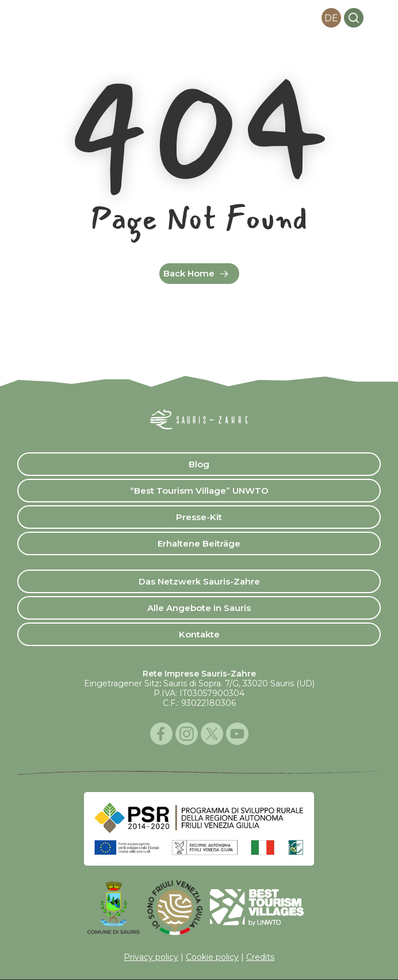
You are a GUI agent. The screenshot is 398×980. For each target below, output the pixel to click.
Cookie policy (212, 957)
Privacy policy (151, 957)
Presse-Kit (199, 517)
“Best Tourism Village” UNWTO (199, 491)
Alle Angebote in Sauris (199, 608)
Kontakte (199, 634)
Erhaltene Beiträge (199, 543)
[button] (377, 18)
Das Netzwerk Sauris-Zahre (199, 581)
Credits (260, 957)
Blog (199, 464)
